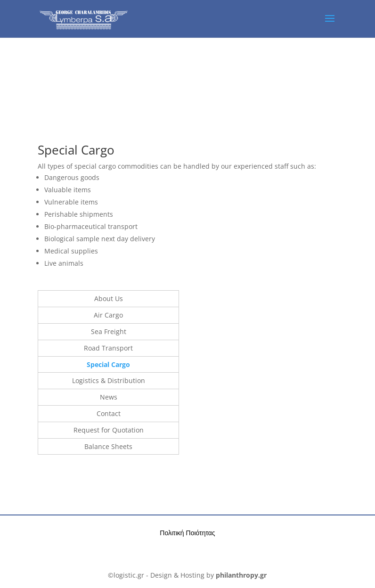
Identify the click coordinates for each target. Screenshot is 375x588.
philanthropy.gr (241, 575)
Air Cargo (108, 315)
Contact (109, 413)
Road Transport (108, 348)
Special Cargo (108, 364)
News (109, 397)
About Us (109, 298)
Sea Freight (109, 331)
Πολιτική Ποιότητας (187, 533)
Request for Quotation (109, 430)
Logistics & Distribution (109, 380)
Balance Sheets (108, 446)
